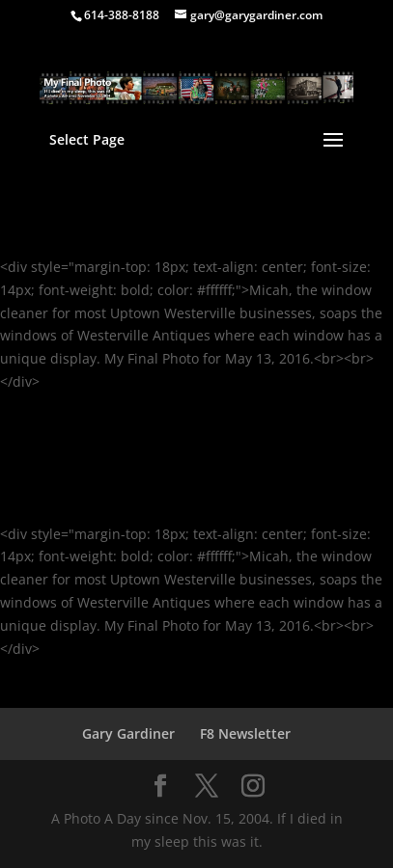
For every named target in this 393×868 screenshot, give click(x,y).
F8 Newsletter (245, 733)
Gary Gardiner (128, 733)
